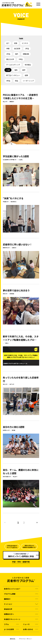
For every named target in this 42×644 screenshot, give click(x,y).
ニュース (26, 624)
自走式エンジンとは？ (12, 589)
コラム (6, 624)
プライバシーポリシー (26, 639)
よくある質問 (9, 629)
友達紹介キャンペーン (12, 619)
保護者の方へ (9, 614)
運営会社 (13, 639)
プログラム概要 (10, 594)
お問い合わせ (28, 629)
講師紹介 (7, 599)
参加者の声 (8, 609)
